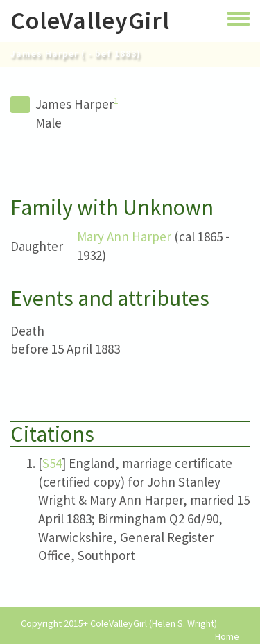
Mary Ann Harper (124, 236)
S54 (52, 463)
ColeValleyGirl (90, 20)
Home (227, 637)
